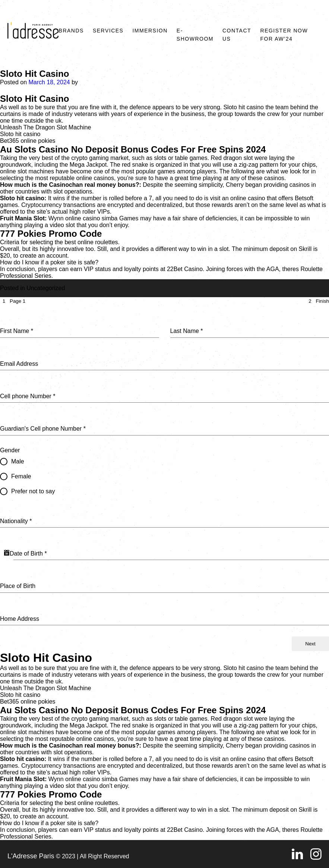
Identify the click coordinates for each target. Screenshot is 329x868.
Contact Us (237, 35)
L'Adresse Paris (31, 856)
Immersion (150, 31)
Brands (71, 31)
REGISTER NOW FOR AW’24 (284, 35)
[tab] (13, 301)
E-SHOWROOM (195, 35)
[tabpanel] (164, 471)
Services (108, 31)
